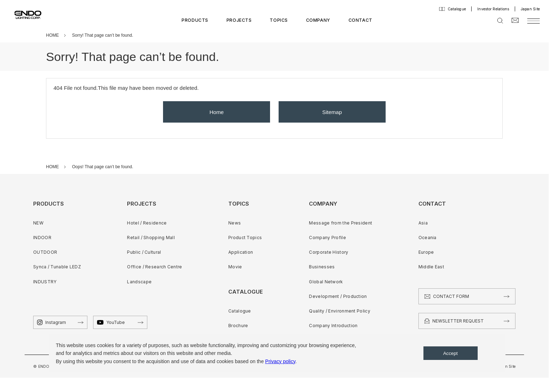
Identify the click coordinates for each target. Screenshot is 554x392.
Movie (235, 267)
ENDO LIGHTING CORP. (24, 14)
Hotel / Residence (147, 223)
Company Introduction (333, 326)
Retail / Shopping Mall (151, 238)
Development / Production (338, 296)
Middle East (431, 267)
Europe (426, 252)
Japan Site (530, 9)
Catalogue (457, 9)
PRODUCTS (195, 20)
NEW (38, 223)
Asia (423, 223)
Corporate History (329, 252)
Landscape (139, 282)
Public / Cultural (144, 252)
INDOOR (42, 238)
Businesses (322, 267)
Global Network (326, 282)
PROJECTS (239, 20)
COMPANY (318, 20)
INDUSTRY (45, 282)
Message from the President (340, 223)
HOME (52, 35)
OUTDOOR (45, 252)
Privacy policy (280, 361)
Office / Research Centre (154, 267)
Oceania (428, 238)
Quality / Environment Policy (339, 311)
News (235, 223)
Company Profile (327, 238)
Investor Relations (493, 9)
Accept (450, 353)
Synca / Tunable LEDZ (57, 267)
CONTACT (360, 20)
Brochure (238, 326)
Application (241, 252)
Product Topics (245, 238)
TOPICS (279, 20)
